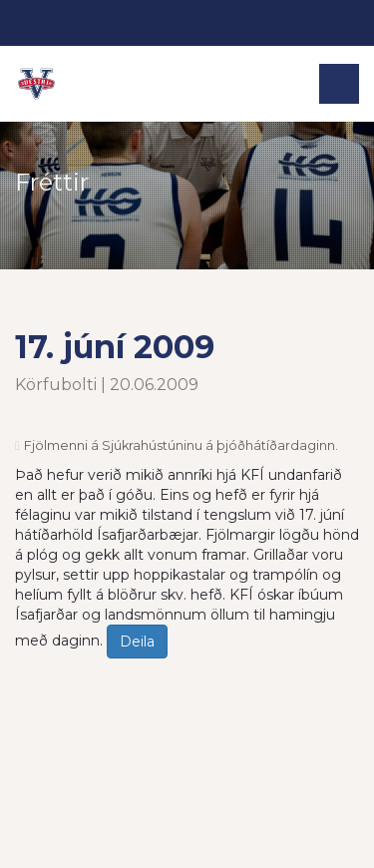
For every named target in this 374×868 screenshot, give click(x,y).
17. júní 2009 (115, 347)
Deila (137, 642)
